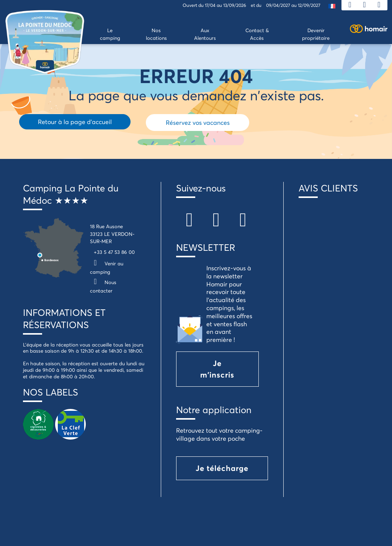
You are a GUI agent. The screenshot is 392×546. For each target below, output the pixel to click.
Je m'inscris (217, 369)
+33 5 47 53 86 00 (114, 252)
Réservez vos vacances (198, 122)
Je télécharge (222, 468)
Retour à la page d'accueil (75, 122)
